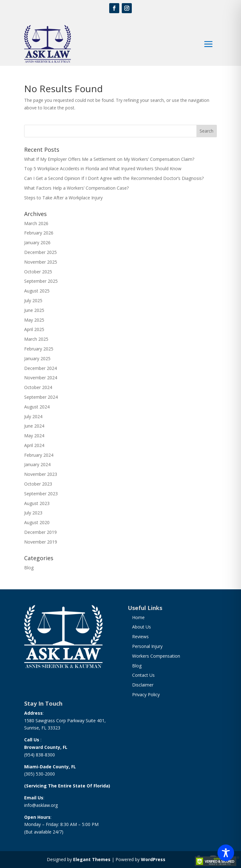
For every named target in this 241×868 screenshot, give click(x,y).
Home (138, 617)
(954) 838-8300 (40, 755)
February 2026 (39, 233)
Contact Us (143, 675)
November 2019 (41, 542)
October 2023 (38, 484)
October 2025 (38, 272)
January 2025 (37, 358)
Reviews (140, 637)
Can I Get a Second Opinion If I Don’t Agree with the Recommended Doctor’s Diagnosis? (114, 178)
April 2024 (34, 445)
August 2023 (37, 503)
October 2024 (38, 387)
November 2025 (41, 262)
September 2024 (41, 397)
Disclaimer (143, 685)
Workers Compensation (156, 656)
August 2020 (37, 522)
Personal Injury (147, 646)
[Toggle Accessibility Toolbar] (226, 853)
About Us (142, 627)
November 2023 (41, 474)
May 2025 (34, 320)
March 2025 (36, 339)
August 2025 (37, 291)
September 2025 (41, 281)
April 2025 (34, 329)
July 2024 (33, 416)
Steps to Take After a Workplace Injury (63, 198)
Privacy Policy (146, 694)
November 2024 (41, 378)
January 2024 (37, 464)
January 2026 (37, 242)
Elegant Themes (92, 859)
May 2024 (34, 436)
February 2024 (39, 455)
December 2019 (40, 532)
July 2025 (33, 300)
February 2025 (39, 349)
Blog (29, 568)
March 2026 (36, 223)
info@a (31, 805)
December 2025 (40, 252)
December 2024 (40, 368)
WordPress (153, 859)
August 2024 (37, 407)
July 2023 (33, 513)
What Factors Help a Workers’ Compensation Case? (76, 188)
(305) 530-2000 (40, 774)
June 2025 (34, 310)
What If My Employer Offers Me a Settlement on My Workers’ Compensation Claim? (109, 159)
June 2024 (34, 426)
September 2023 (41, 494)
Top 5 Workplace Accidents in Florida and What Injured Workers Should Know (103, 168)
